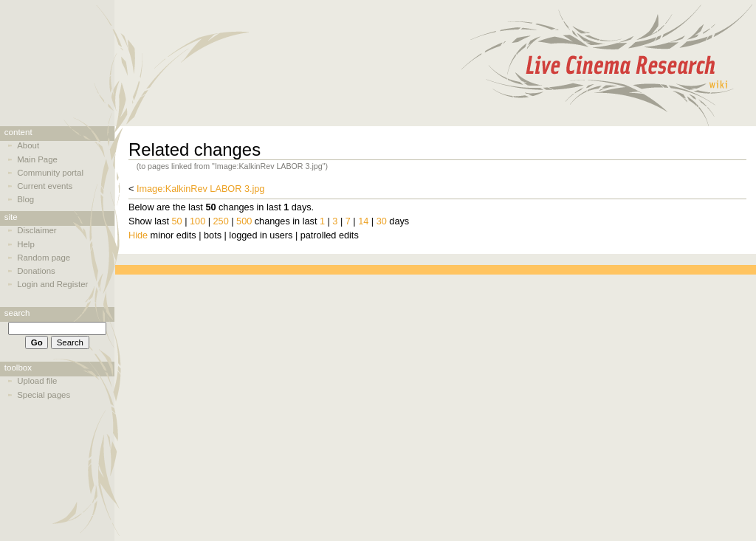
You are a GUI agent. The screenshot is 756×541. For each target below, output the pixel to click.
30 (382, 221)
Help (26, 244)
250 (221, 221)
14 (363, 221)
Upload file (37, 381)
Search (17, 313)
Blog (25, 199)
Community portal (50, 173)
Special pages (44, 395)
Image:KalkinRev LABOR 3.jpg (200, 189)
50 (177, 221)
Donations (36, 271)
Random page (44, 258)
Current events (45, 186)
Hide (138, 235)
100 (197, 221)
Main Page (37, 159)
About (28, 145)
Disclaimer (37, 230)
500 (244, 221)
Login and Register (52, 284)
